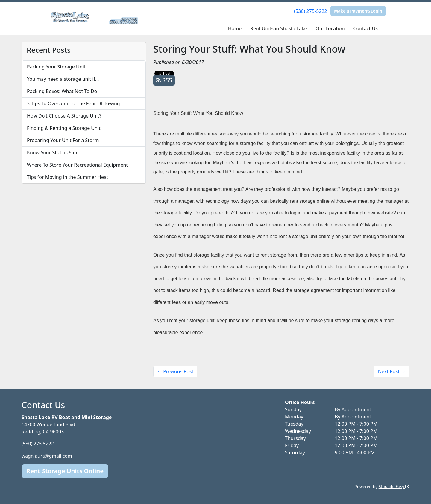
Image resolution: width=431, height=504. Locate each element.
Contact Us (365, 28)
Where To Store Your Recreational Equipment (77, 165)
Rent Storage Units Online (65, 471)
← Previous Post (175, 371)
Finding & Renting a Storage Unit (64, 128)
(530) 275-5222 (310, 11)
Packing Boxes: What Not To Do (62, 91)
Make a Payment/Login (358, 11)
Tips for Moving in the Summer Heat (68, 177)
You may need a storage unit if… (63, 79)
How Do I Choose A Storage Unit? (64, 116)
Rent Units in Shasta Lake (279, 28)
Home (235, 28)
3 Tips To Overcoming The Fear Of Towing (73, 103)
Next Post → (392, 371)
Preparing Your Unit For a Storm (63, 140)
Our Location (330, 28)
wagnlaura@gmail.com (47, 456)
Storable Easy (394, 486)
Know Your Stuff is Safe (53, 153)
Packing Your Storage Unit (56, 67)
